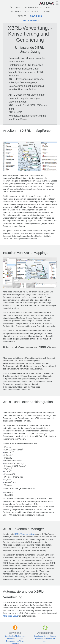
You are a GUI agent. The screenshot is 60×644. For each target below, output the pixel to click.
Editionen (15, 12)
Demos (47, 12)
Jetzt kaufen (29, 21)
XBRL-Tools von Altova (25, 534)
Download (36, 16)
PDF (48, 7)
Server (22, 16)
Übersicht (16, 7)
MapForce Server (11, 616)
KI (42, 7)
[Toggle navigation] (57, 3)
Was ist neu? (32, 12)
